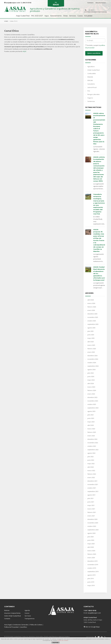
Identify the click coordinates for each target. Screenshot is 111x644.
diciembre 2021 (92, 481)
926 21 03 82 (26, 3)
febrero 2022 (92, 474)
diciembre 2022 (92, 439)
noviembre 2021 (93, 484)
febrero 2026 (92, 307)
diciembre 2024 (92, 356)
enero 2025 (91, 352)
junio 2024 (91, 376)
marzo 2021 (91, 509)
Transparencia (30, 619)
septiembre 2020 (93, 530)
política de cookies (63, 640)
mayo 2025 (91, 338)
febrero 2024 (92, 390)
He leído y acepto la (95, 46)
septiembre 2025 (93, 324)
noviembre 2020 (93, 523)
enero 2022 (91, 477)
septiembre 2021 (93, 491)
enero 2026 (91, 310)
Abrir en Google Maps (92, 627)
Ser (56, 4)
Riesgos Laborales (94, 94)
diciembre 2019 (92, 561)
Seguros (90, 98)
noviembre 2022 (93, 443)
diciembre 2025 (92, 314)
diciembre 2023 (92, 397)
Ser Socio (28, 616)
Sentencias (91, 101)
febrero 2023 (92, 432)
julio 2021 (90, 498)
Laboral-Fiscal (92, 87)
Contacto (90, 3)
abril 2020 (91, 547)
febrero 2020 (92, 554)
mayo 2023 (91, 422)
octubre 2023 (92, 404)
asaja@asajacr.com (12, 3)
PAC (89, 91)
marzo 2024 (91, 387)
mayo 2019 (91, 585)
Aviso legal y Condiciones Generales (16, 625)
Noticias (7, 610)
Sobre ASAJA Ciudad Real (12, 616)
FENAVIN (90, 77)
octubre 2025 (92, 321)
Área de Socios (101, 3)
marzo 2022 (91, 471)
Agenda (27, 610)
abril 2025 (91, 342)
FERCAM (90, 80)
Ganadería (91, 84)
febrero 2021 (92, 512)
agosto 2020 (91, 533)
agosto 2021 (91, 495)
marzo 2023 (91, 429)
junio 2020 (91, 540)
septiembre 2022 (93, 450)
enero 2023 (91, 436)
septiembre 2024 (93, 366)
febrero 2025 (92, 349)
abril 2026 (91, 300)
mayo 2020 (91, 544)
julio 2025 (90, 331)
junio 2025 (91, 335)
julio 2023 (90, 415)
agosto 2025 (91, 328)
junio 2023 (91, 418)
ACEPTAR (55, 643)
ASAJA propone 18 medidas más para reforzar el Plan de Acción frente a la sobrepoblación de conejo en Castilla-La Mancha (100, 240)
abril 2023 (91, 425)
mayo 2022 (91, 464)
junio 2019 (91, 582)
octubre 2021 (92, 488)
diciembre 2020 (92, 519)
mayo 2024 (91, 380)
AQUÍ (24, 51)
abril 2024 (91, 383)
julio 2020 (90, 537)
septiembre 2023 (93, 408)
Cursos (27, 613)
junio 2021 (91, 502)
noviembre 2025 (93, 317)
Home (6, 21)
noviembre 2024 (93, 359)
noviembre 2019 (93, 565)
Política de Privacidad (11, 627)
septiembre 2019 (93, 572)
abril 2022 (91, 467)
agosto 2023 (91, 411)
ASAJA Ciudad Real (93, 70)
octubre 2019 (92, 568)
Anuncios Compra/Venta (12, 613)
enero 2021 (91, 516)
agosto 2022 (91, 453)
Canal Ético (23, 627)
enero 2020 (91, 558)
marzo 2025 (91, 345)
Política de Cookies (36, 625)
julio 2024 (90, 373)
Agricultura (91, 67)
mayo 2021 (91, 505)
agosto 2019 (91, 575)
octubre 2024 (92, 363)
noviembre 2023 (93, 401)
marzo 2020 (91, 551)
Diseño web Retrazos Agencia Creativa (57, 636)
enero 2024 (91, 394)
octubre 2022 (92, 446)
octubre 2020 (92, 526)
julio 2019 (90, 578)
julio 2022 (90, 457)
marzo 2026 (91, 303)
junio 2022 (91, 460)
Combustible (92, 73)
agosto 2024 (91, 370)
